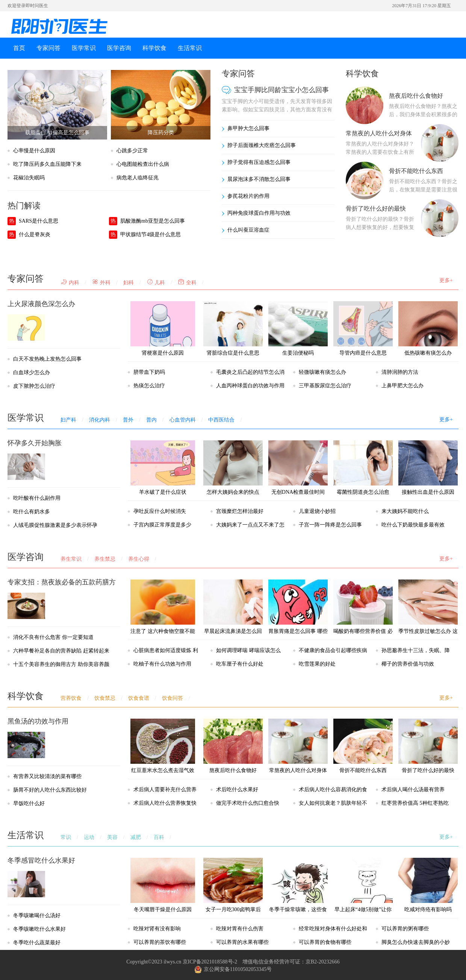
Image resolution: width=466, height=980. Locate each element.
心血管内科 (183, 420)
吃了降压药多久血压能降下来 (47, 164)
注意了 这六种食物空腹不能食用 (163, 614)
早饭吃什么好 (29, 803)
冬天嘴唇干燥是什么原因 (163, 885)
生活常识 (190, 48)
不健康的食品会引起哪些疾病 (333, 650)
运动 (89, 837)
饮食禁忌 (105, 698)
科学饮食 (154, 48)
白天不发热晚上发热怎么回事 (47, 359)
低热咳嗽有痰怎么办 (428, 328)
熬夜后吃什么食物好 (416, 96)
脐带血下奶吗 (149, 372)
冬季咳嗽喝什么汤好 (37, 916)
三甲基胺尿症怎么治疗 (325, 386)
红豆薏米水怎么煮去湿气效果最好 (163, 753)
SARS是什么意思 (39, 221)
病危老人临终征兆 (138, 178)
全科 (187, 283)
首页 (19, 48)
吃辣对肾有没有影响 (157, 929)
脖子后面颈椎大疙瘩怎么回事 (262, 145)
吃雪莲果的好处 (317, 664)
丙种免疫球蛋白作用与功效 (259, 213)
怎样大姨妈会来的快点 (233, 468)
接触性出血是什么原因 (428, 468)
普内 (151, 420)
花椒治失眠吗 (29, 178)
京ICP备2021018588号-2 (210, 962)
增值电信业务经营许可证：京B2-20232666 (291, 962)
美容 (112, 837)
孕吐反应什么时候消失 (160, 511)
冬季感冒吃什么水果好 (41, 860)
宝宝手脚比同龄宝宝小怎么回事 (281, 90)
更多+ (446, 280)
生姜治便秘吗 (298, 328)
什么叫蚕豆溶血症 (248, 230)
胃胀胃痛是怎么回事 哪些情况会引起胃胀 (298, 614)
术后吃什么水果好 (237, 790)
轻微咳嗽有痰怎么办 (322, 372)
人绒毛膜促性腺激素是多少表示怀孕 (55, 525)
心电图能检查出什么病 (143, 164)
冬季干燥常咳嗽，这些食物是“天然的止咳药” (298, 892)
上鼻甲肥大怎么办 (402, 386)
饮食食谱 (139, 698)
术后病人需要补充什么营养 (165, 790)
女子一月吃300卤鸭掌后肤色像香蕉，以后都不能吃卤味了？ (233, 899)
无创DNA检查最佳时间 (298, 468)
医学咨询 (119, 48)
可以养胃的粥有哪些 (405, 929)
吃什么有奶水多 (32, 512)
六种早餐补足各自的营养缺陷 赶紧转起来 (61, 651)
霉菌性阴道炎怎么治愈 (363, 468)
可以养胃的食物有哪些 (325, 942)
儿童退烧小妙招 (317, 511)
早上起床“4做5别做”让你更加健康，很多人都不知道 (363, 899)
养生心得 (139, 559)
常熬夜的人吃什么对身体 (379, 133)
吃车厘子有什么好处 (240, 664)
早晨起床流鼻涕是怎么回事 (233, 614)
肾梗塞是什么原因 (163, 328)
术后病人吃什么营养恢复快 (165, 803)
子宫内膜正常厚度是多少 (162, 525)
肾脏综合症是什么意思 (233, 328)
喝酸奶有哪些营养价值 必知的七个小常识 (363, 614)
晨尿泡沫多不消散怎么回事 (259, 179)
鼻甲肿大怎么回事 (248, 128)
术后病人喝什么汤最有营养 (413, 790)
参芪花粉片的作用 (248, 196)
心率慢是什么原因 (34, 151)
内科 (70, 283)
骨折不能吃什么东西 (416, 171)
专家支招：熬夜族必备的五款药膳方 (62, 582)
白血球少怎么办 (32, 372)
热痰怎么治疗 (149, 386)
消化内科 (100, 420)
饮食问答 (172, 698)
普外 (128, 420)
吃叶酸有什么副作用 (37, 498)
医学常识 (84, 48)
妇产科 (68, 420)
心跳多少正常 (132, 151)
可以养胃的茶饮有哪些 (160, 942)
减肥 (136, 837)
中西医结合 (221, 420)
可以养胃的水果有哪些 (242, 942)
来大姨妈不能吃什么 (405, 511)
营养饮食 (71, 698)
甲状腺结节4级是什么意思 (151, 234)
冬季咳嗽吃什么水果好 (39, 929)
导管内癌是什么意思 (363, 328)
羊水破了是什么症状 (163, 468)
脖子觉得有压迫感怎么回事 (259, 162)
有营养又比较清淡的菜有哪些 (47, 776)
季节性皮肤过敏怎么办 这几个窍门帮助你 (428, 614)
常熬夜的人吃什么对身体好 (298, 753)
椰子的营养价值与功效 (408, 664)
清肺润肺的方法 (400, 372)
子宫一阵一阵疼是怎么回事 (330, 525)
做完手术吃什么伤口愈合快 (248, 803)
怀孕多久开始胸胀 (35, 443)
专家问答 (48, 48)
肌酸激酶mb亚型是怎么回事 (153, 221)
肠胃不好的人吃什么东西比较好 (50, 790)
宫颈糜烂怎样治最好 (240, 511)
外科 (101, 283)
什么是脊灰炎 (35, 234)
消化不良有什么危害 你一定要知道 (53, 637)
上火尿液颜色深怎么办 (41, 304)
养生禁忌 (105, 559)
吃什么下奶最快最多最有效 (413, 525)
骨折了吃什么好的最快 (376, 209)
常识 (66, 837)
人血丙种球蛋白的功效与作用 (250, 386)
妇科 (129, 283)
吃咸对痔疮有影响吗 (428, 885)
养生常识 (71, 559)
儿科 (156, 283)
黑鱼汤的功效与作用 (38, 721)
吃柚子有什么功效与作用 (162, 664)
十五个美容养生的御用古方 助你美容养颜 (61, 664)
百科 (159, 837)
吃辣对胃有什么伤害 (240, 929)
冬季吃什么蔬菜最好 (37, 943)
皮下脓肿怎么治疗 (34, 386)
